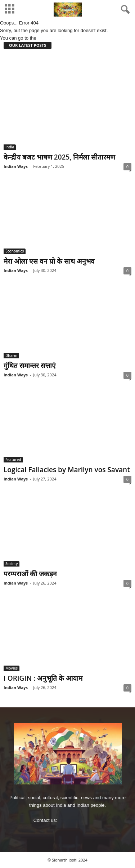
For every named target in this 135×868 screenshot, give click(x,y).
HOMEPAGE (51, 38)
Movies (12, 668)
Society (12, 564)
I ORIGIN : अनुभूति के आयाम (43, 678)
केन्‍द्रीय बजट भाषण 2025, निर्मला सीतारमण (59, 157)
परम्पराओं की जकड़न (30, 574)
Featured (13, 460)
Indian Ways (16, 166)
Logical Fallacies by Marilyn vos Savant (67, 470)
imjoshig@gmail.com (80, 820)
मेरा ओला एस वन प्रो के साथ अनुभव (49, 261)
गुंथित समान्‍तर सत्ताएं (30, 366)
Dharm (11, 355)
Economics (15, 251)
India (10, 147)
